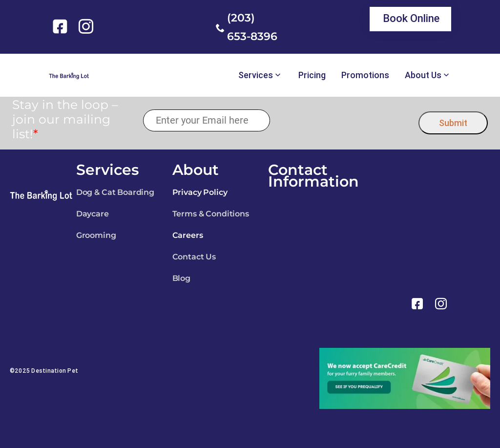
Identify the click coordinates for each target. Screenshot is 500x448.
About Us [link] (423, 75)
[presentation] (344, 120)
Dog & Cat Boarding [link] (115, 192)
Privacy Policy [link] (200, 192)
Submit (453, 123)
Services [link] (256, 75)
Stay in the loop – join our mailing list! (65, 119)
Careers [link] (188, 235)
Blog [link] (181, 278)
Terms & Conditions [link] (211, 214)
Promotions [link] (365, 75)
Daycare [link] (93, 214)
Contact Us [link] (194, 257)
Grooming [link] (96, 235)
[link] (62, 26)
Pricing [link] (312, 75)
